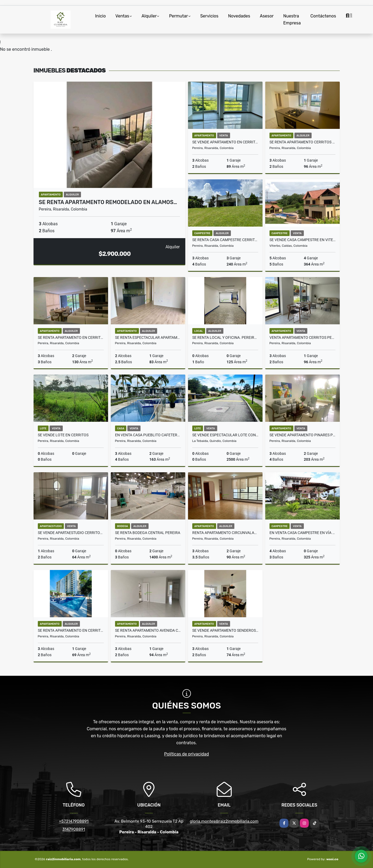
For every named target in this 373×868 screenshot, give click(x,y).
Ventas (122, 16)
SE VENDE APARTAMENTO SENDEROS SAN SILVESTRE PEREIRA (225, 630)
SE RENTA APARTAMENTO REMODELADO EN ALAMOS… (108, 202)
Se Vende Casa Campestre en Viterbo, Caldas (302, 240)
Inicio (101, 16)
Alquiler (149, 16)
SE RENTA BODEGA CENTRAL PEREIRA (148, 533)
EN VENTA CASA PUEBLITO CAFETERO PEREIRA (148, 435)
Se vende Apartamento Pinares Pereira (302, 435)
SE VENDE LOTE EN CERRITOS (63, 435)
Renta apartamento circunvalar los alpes (225, 533)
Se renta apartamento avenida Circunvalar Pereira (148, 630)
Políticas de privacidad (186, 754)
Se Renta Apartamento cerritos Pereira (302, 142)
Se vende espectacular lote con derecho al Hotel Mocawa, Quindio (225, 435)
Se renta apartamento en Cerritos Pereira (71, 337)
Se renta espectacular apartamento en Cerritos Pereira (148, 337)
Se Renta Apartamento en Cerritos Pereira (71, 630)
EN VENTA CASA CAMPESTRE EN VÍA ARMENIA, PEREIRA (302, 533)
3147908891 (74, 829)
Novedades (239, 16)
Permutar (178, 16)
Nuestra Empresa (292, 19)
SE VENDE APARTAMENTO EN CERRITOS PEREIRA (225, 142)
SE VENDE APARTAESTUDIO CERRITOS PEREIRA (71, 533)
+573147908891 (74, 821)
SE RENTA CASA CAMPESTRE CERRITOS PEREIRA (225, 240)
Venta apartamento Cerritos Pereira (302, 337)
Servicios (209, 16)
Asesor (267, 16)
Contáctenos (323, 16)
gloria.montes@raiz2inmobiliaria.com (224, 821)
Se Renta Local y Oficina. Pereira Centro (225, 337)
